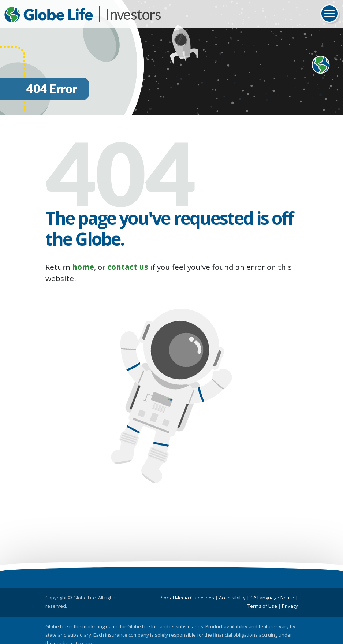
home (83, 267)
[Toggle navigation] (329, 14)
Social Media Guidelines (187, 598)
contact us (128, 267)
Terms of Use (262, 606)
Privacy (290, 606)
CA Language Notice (272, 598)
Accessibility (232, 598)
